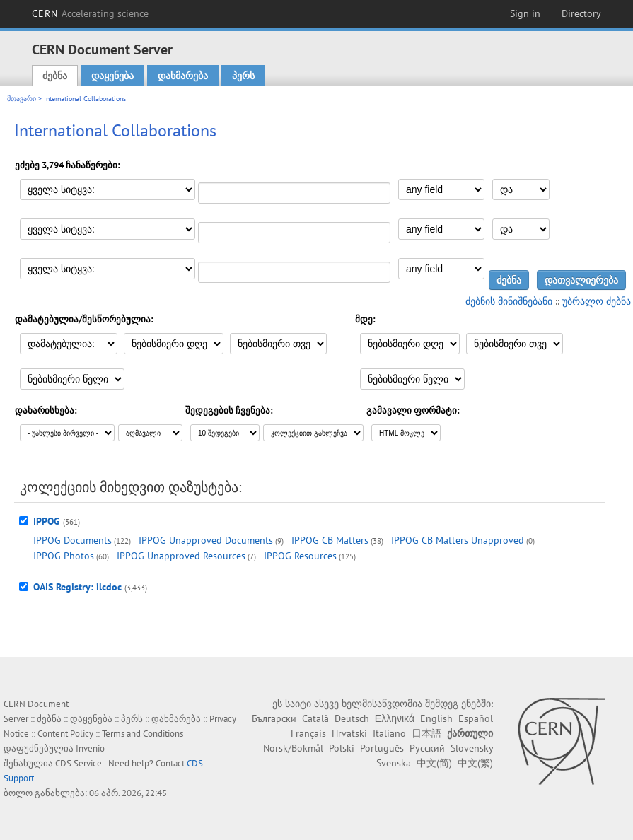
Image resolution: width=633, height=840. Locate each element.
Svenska (394, 763)
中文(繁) (475, 763)
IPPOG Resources (300, 556)
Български (274, 718)
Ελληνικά (395, 718)
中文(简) (434, 763)
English (436, 718)
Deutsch (352, 718)
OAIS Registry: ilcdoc (77, 587)
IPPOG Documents (72, 540)
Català (315, 718)
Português (382, 748)
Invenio (90, 748)
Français (308, 733)
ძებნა (55, 76)
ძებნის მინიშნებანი (509, 301)
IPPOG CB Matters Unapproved (458, 540)
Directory (581, 13)
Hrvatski (349, 733)
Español (476, 718)
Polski (342, 748)
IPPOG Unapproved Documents (206, 540)
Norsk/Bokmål (293, 748)
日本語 (426, 733)
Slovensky (472, 748)
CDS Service (79, 763)
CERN (91, 13)
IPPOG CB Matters (330, 540)
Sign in (525, 13)
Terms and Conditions (143, 734)
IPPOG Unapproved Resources (181, 556)
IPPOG (47, 521)
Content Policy (65, 734)
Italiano (389, 733)
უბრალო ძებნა (597, 301)
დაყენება (112, 76)
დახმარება (183, 76)
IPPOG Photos (64, 556)
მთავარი (22, 99)
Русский (427, 748)
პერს (243, 76)
